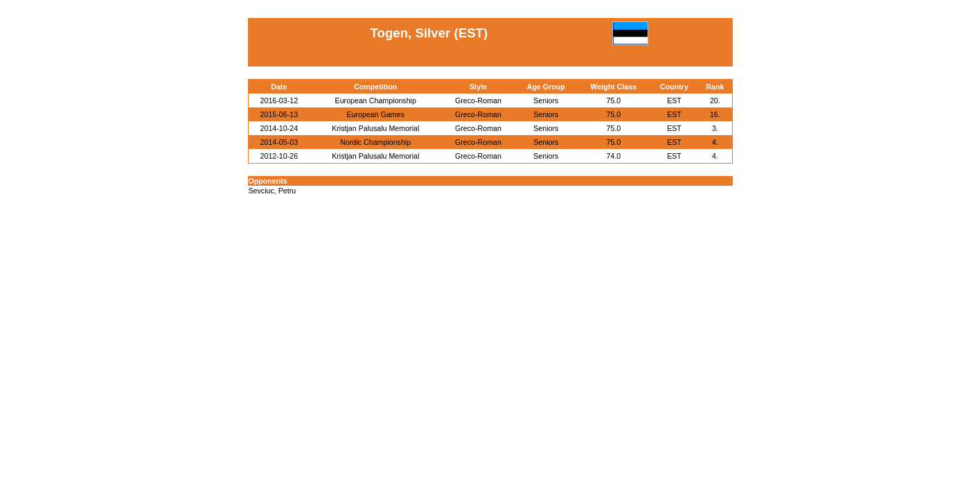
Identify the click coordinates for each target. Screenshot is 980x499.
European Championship (376, 100)
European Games (375, 114)
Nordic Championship (375, 142)
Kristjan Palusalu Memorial (375, 128)
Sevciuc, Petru (273, 191)
